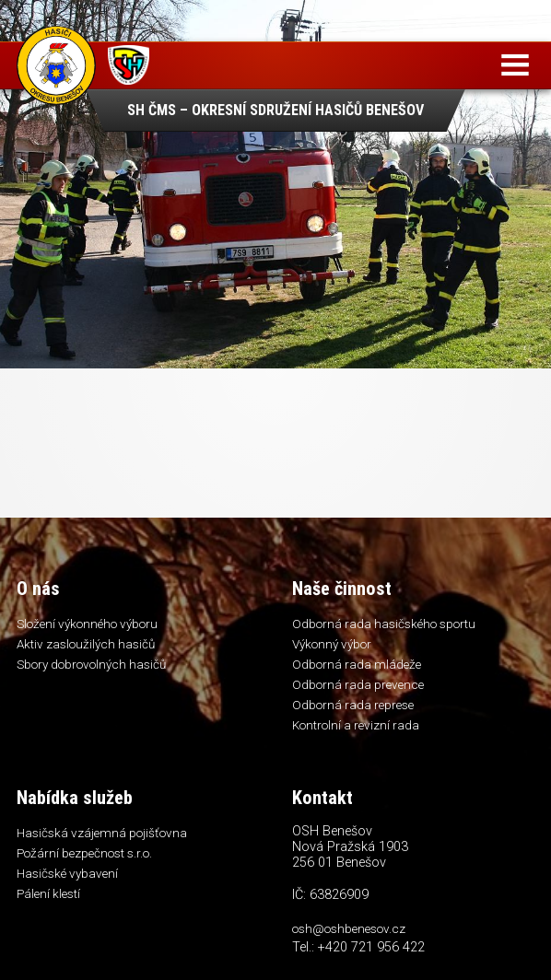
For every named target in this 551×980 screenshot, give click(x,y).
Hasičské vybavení (67, 873)
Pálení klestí (48, 893)
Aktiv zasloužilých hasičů (86, 644)
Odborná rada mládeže (357, 664)
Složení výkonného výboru (87, 624)
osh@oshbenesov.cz (349, 928)
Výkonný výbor (332, 644)
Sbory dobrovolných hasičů (91, 664)
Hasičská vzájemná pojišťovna (102, 833)
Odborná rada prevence (358, 684)
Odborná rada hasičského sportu (384, 624)
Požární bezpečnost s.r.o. (84, 853)
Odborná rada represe (353, 705)
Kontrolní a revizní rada (356, 725)
